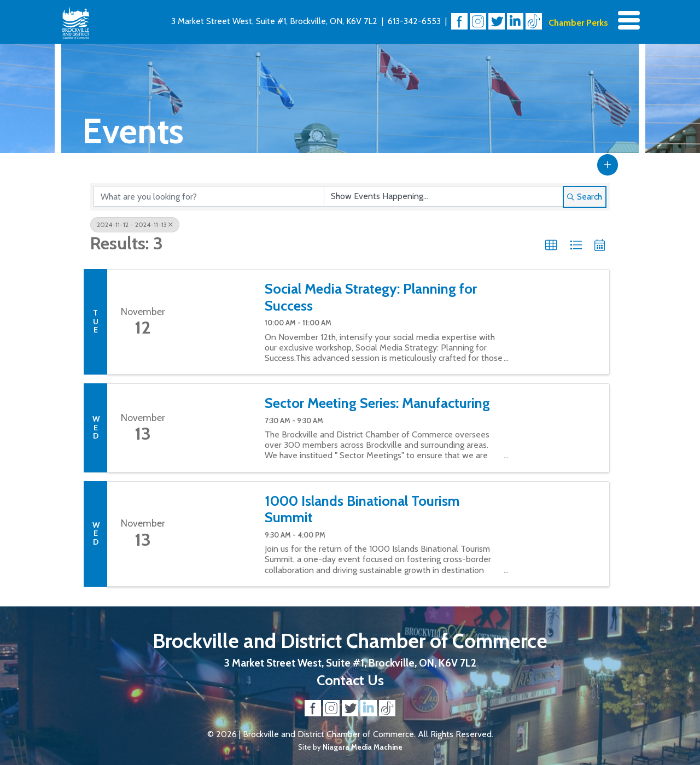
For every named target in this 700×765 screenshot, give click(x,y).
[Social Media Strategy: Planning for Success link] (216, 322)
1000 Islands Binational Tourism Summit (362, 509)
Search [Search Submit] (585, 197)
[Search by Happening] (444, 196)
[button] (608, 165)
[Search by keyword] (209, 196)
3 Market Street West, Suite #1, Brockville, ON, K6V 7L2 (274, 21)
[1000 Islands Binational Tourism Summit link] (216, 534)
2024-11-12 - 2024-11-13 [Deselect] (135, 224)
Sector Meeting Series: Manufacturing (377, 403)
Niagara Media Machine (363, 747)
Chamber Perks (578, 23)
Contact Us (350, 680)
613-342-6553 (414, 21)
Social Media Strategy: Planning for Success (371, 297)
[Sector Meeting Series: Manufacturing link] (216, 428)
